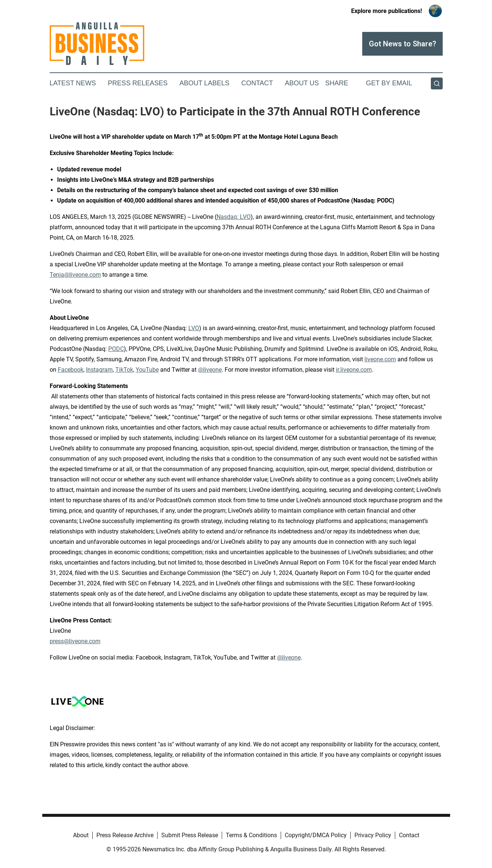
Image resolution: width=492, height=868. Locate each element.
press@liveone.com (75, 641)
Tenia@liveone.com (75, 275)
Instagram (99, 370)
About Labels (204, 83)
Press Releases (138, 83)
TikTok (124, 370)
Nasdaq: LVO (234, 217)
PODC (116, 349)
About (81, 835)
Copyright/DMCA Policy (316, 835)
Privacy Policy (373, 835)
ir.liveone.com (354, 370)
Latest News (73, 83)
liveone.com (380, 359)
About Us (302, 83)
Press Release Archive (125, 835)
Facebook (71, 370)
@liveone (210, 370)
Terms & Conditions (251, 835)
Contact (257, 83)
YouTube (147, 370)
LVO (194, 328)
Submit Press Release (190, 835)
